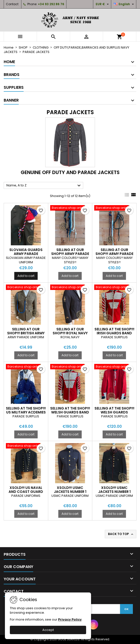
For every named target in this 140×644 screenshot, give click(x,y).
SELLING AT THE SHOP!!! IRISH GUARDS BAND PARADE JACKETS (114, 333)
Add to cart (26, 276)
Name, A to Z (44, 186)
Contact (12, 4)
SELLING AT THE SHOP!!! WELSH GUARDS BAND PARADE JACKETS (70, 412)
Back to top (121, 534)
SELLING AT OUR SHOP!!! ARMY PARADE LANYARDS (70, 254)
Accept (48, 630)
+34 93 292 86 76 (51, 4)
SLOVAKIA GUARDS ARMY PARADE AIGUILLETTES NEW (26, 254)
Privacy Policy (70, 619)
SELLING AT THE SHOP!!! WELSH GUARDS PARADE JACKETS (114, 412)
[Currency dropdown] (103, 4)
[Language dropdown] (124, 4)
